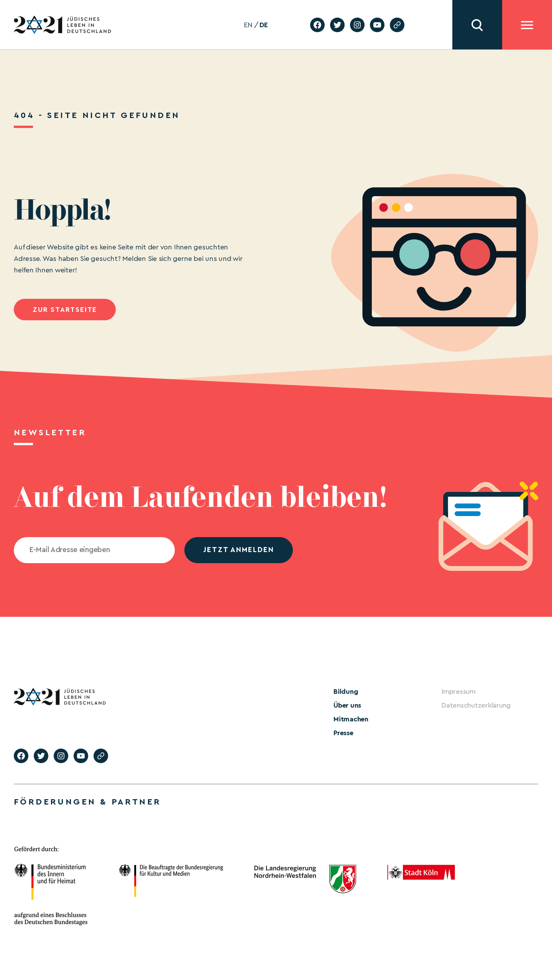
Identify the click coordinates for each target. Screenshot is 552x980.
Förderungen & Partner (87, 802)
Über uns (347, 705)
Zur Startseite (65, 310)
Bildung (346, 692)
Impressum (459, 692)
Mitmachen (351, 719)
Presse (343, 733)
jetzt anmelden (239, 550)
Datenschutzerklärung (476, 705)
